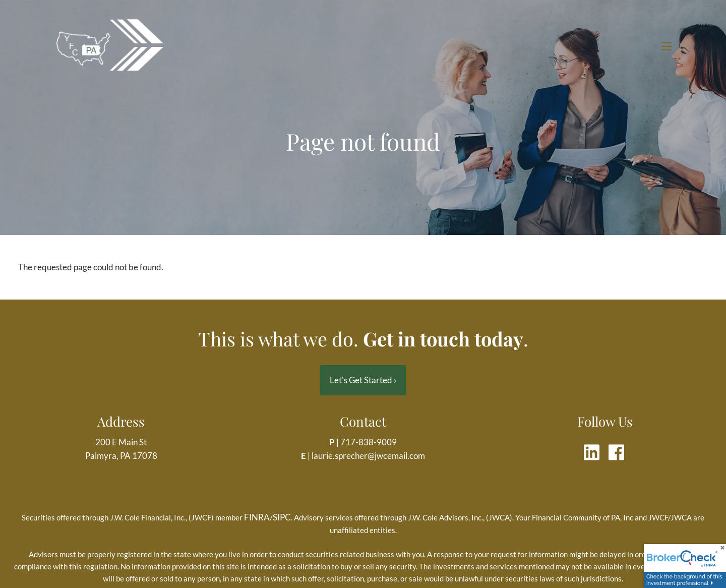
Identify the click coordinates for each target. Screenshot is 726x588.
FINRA (257, 517)
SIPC (282, 517)
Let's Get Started (363, 380)
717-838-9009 (369, 442)
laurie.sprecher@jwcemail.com (368, 456)
